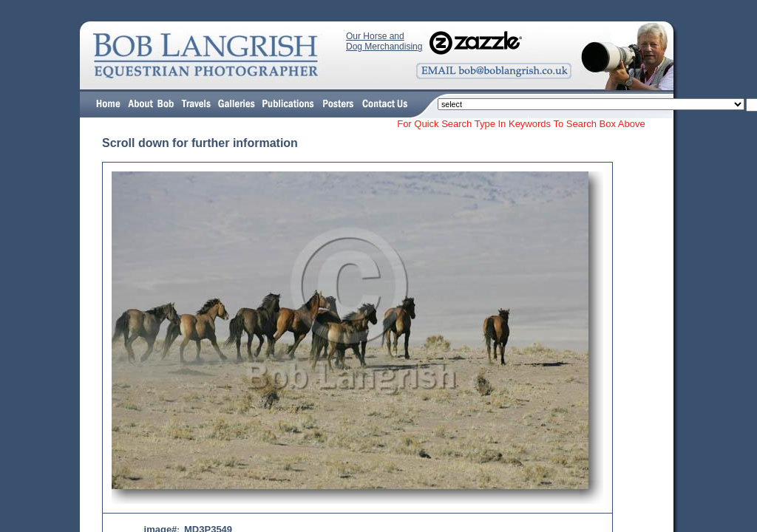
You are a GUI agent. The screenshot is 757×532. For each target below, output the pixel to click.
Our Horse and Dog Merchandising (384, 41)
